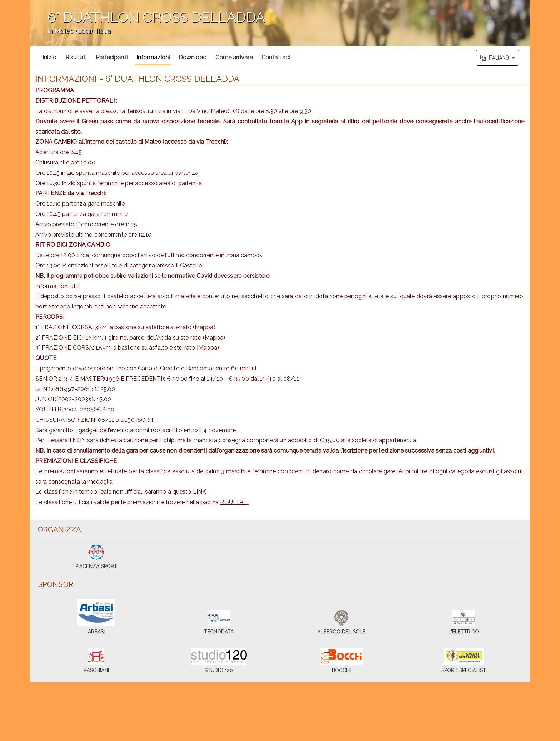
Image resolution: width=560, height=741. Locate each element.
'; (280, 23)
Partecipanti (112, 57)
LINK (199, 492)
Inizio (49, 57)
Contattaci (276, 57)
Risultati (76, 57)
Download (192, 57)
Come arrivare (234, 57)
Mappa (204, 327)
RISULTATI (234, 502)
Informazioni (153, 57)
